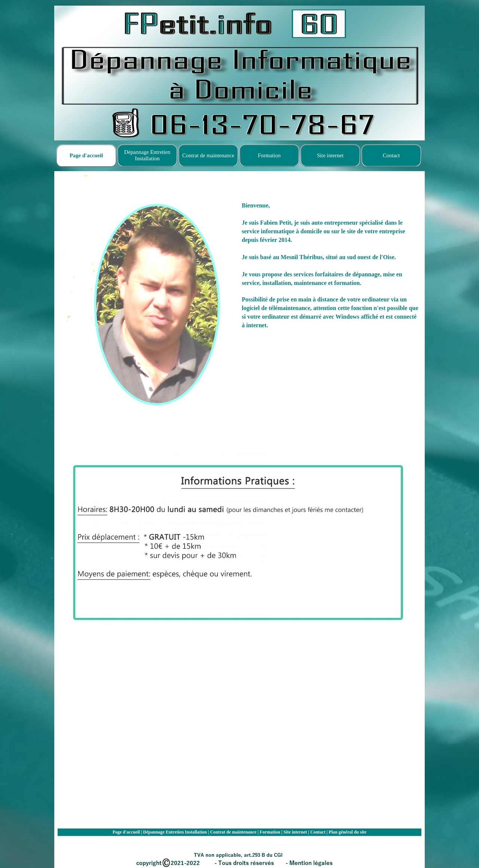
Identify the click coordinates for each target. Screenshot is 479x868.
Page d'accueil (126, 832)
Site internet (295, 832)
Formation (270, 832)
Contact (318, 832)
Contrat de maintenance (233, 832)
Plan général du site (347, 832)
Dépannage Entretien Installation (175, 832)
